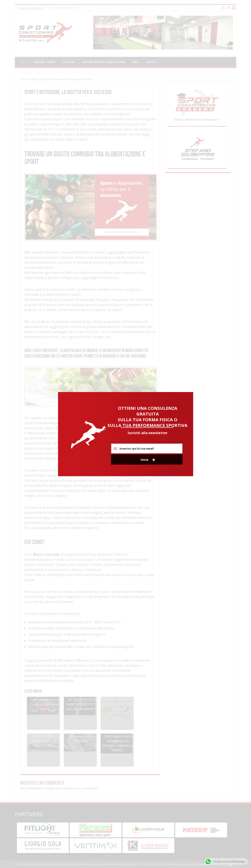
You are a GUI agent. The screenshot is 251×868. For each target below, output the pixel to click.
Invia (148, 459)
